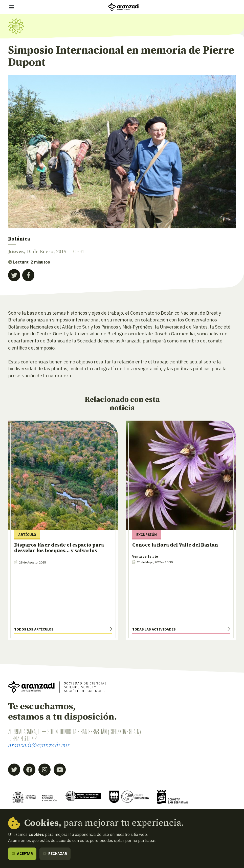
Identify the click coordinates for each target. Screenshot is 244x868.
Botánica (19, 239)
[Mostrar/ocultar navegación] (12, 7)
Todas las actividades (154, 629)
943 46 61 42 (25, 739)
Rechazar (55, 854)
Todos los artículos (34, 629)
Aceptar (22, 854)
